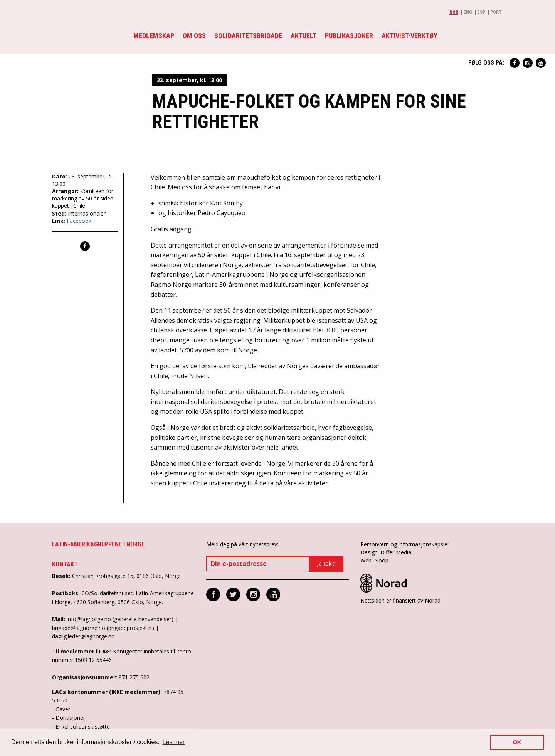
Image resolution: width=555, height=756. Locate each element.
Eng (468, 12)
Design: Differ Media (386, 552)
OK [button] (517, 742)
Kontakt (65, 564)
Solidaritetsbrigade (248, 36)
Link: (59, 221)
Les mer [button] (174, 742)
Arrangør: (66, 191)
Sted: (60, 213)
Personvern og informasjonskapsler (405, 544)
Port (496, 12)
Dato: (60, 176)
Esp (481, 12)
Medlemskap (154, 36)
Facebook (79, 221)
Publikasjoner (349, 36)
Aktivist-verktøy (410, 36)
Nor (454, 12)
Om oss (194, 36)
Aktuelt (304, 36)
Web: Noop (374, 560)
